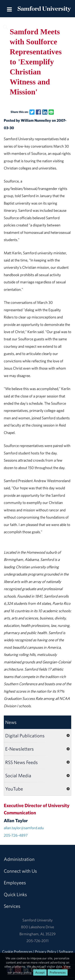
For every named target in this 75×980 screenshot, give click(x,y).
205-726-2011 (37, 941)
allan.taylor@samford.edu (24, 828)
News (11, 722)
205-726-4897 (16, 835)
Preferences (58, 972)
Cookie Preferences (17, 952)
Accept (40, 972)
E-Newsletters (19, 749)
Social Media (18, 775)
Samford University (37, 920)
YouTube (14, 789)
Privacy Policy (46, 952)
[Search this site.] (37, 27)
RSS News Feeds (21, 762)
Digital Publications (25, 736)
